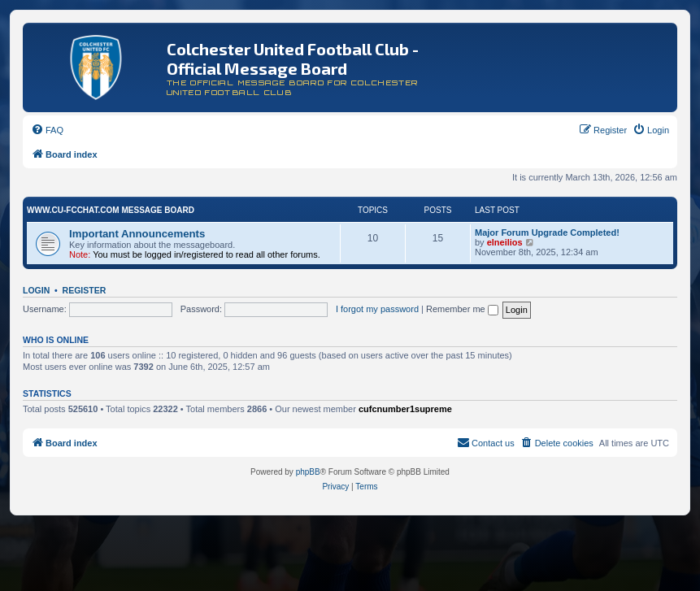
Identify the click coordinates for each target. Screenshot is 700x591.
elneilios (505, 242)
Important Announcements (137, 234)
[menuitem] (47, 130)
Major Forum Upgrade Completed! (547, 232)
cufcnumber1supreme (405, 409)
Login (36, 290)
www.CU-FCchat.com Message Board (111, 210)
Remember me (462, 309)
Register (85, 290)
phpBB (308, 472)
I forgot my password (377, 309)
